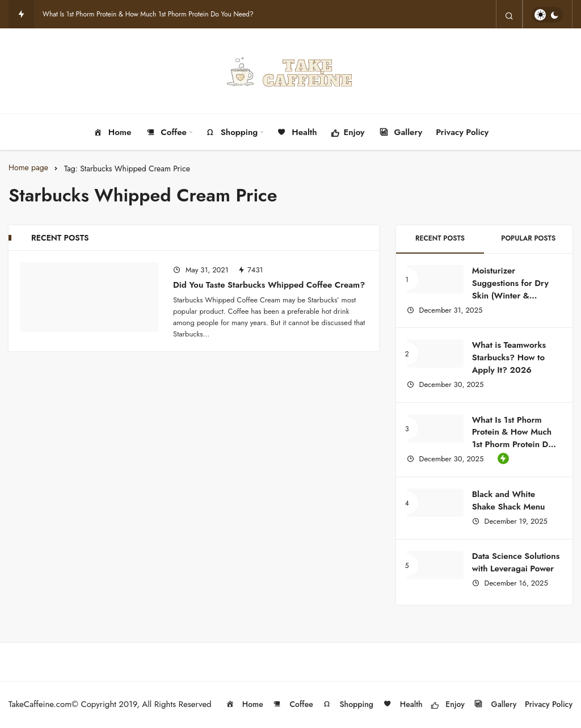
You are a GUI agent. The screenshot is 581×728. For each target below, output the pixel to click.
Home (112, 132)
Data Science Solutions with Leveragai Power (516, 563)
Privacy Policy (462, 132)
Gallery (401, 132)
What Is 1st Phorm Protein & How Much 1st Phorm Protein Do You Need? (148, 14)
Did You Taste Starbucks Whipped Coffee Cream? (269, 285)
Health (296, 132)
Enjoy (348, 133)
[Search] (509, 15)
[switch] (547, 15)
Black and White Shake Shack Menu (510, 500)
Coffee (166, 132)
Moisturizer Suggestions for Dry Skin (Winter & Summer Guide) (510, 289)
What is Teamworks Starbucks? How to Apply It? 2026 (509, 357)
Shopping (231, 132)
